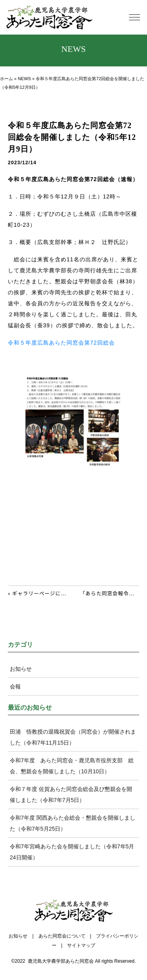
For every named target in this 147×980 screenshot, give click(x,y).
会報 (15, 686)
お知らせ (21, 669)
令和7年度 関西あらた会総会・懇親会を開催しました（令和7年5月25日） (73, 823)
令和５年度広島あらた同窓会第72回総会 (61, 343)
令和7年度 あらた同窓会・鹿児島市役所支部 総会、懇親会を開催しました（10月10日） (72, 766)
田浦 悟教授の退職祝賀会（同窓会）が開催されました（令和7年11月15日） (73, 737)
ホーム (6, 79)
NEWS (24, 79)
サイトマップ (81, 945)
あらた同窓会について (62, 936)
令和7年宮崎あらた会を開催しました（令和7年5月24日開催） (72, 852)
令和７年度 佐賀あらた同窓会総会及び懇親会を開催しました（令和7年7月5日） (71, 795)
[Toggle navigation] (134, 17)
